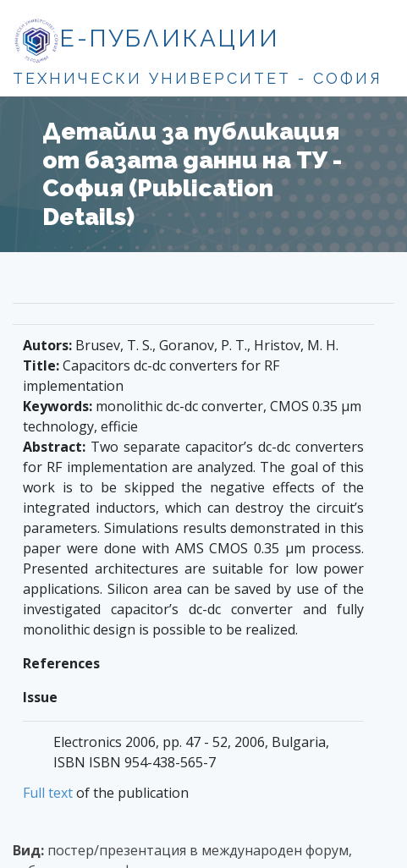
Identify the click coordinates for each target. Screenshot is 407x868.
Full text (48, 793)
